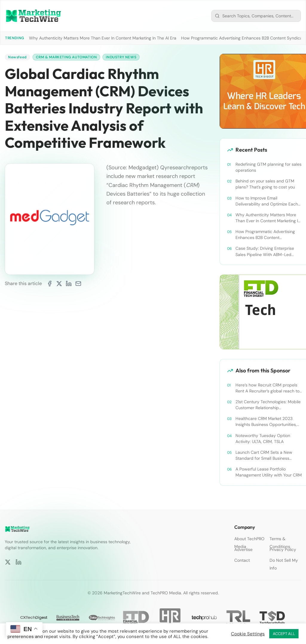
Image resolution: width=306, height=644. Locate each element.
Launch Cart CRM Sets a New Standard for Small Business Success (264, 455)
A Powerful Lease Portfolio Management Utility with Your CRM (269, 472)
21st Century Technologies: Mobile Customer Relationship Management (268, 405)
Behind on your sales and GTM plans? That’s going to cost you (265, 184)
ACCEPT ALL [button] (284, 634)
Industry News (121, 57)
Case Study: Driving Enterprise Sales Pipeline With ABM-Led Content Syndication (265, 251)
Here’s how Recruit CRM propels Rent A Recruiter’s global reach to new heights (267, 388)
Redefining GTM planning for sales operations (268, 167)
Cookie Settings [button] (248, 634)
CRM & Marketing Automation (66, 57)
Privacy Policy (283, 549)
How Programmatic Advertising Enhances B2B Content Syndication (265, 235)
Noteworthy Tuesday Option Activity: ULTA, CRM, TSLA (263, 439)
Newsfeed (17, 57)
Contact (242, 560)
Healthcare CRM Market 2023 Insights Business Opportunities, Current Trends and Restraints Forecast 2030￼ (266, 422)
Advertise (243, 549)
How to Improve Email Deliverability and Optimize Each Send (267, 201)
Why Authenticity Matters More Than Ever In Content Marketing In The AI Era (103, 38)
